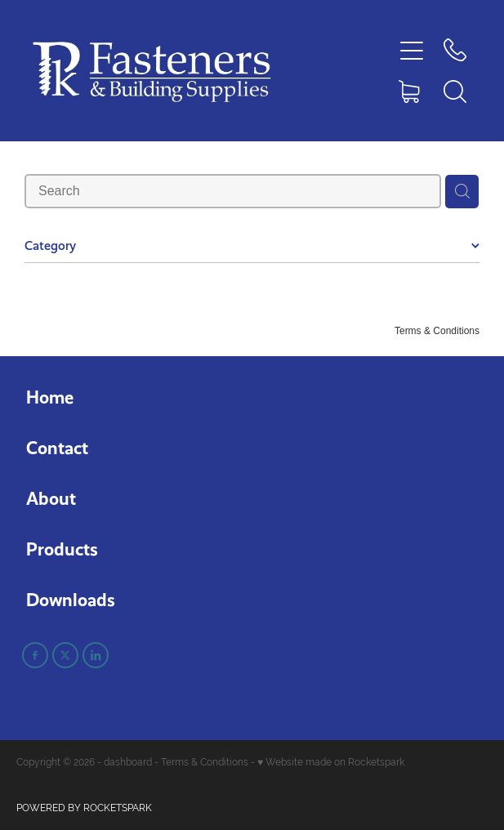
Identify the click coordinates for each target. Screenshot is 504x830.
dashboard (128, 762)
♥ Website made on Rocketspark (331, 762)
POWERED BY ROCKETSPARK (84, 808)
